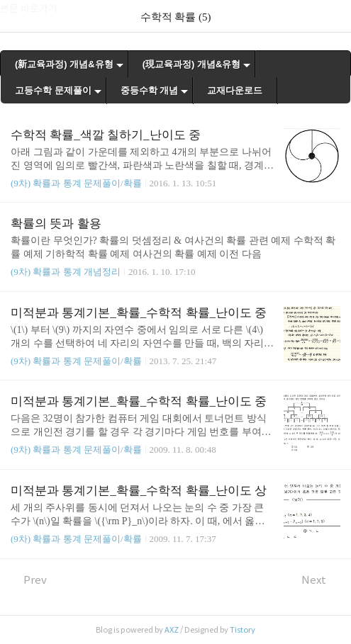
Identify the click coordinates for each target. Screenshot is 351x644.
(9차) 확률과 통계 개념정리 (66, 272)
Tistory (243, 630)
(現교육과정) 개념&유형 (192, 64)
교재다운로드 (235, 90)
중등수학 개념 (150, 90)
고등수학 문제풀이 (53, 90)
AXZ (172, 630)
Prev (29, 580)
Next (321, 580)
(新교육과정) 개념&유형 (64, 64)
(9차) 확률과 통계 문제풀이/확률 (76, 183)
